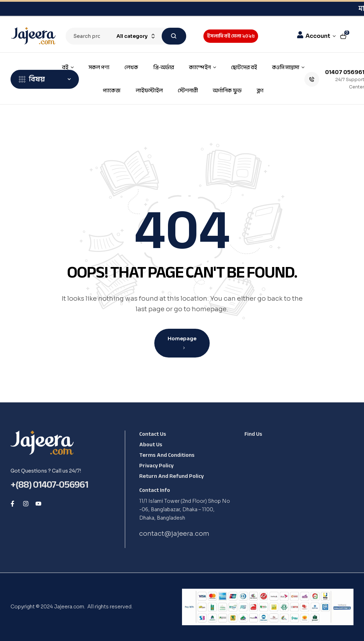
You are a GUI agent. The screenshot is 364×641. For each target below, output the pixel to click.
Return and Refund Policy (171, 476)
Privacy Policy (156, 466)
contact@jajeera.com (174, 534)
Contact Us (153, 434)
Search (174, 36)
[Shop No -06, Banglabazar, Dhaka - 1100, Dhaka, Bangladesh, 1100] (296, 495)
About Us (151, 445)
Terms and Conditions (167, 455)
